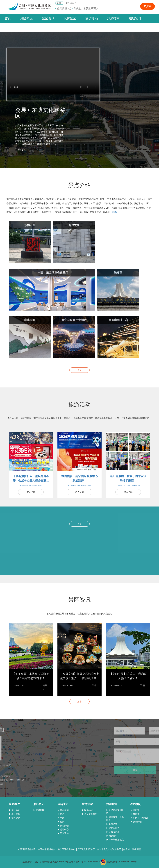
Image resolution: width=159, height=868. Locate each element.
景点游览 (63, 810)
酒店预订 (136, 810)
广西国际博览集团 (27, 849)
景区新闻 (39, 810)
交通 (61, 818)
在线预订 (135, 18)
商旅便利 (112, 836)
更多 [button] (79, 370)
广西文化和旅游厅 (86, 849)
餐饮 (61, 822)
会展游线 (112, 824)
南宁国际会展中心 (67, 849)
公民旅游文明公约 (115, 812)
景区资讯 (48, 18)
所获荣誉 (14, 814)
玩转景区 (70, 18)
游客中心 (63, 829)
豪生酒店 (136, 849)
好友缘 (127, 849)
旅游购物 (63, 826)
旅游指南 (113, 18)
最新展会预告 (90, 814)
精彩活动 (87, 810)
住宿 (61, 814)
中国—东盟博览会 (47, 849)
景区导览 (14, 818)
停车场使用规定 (115, 840)
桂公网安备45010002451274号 (122, 861)
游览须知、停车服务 (115, 819)
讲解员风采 (113, 832)
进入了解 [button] (31, 492)
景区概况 (26, 18)
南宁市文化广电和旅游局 (109, 849)
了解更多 (22, 150)
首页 (8, 18)
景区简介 (14, 810)
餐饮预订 (136, 814)
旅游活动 (92, 18)
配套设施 (63, 833)
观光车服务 (113, 828)
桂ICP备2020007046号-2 (88, 861)
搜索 (148, 6)
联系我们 (11, 28)
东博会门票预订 (139, 818)
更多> (115, 212)
